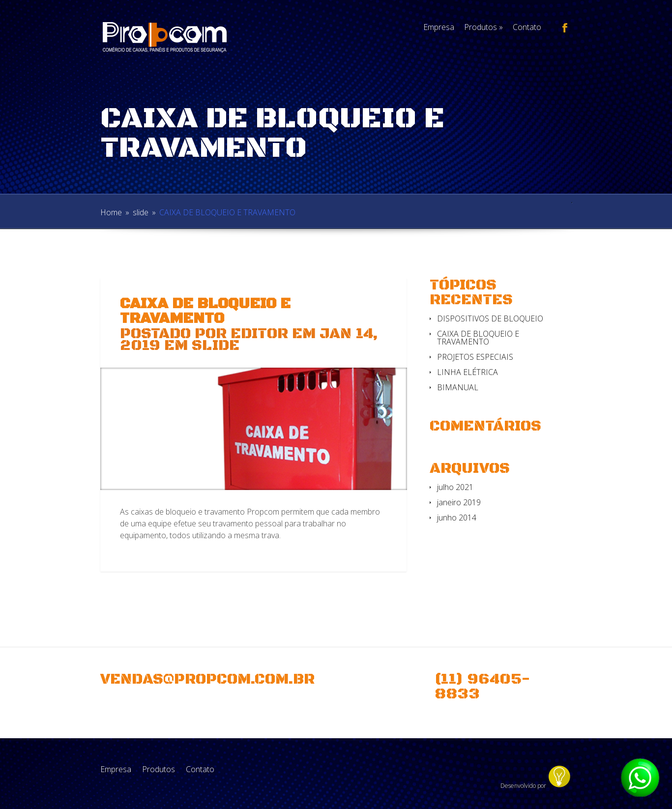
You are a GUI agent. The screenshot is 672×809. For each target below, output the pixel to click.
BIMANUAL (458, 387)
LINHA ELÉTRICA (467, 372)
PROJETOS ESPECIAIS (475, 357)
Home (111, 212)
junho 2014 (457, 518)
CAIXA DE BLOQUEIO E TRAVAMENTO (478, 338)
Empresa (439, 27)
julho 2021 (455, 487)
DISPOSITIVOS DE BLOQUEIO (490, 318)
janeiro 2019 (459, 502)
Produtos (483, 27)
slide (141, 212)
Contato (527, 27)
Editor (259, 334)
